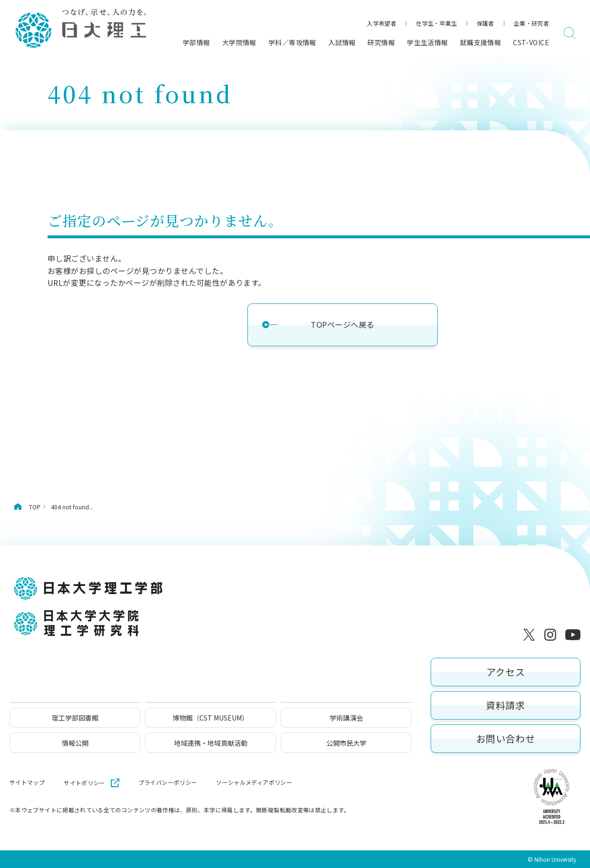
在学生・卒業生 (437, 23)
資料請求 (505, 705)
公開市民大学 (346, 743)
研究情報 (381, 42)
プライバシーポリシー (168, 782)
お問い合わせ (506, 738)
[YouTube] (573, 635)
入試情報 (342, 42)
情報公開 (75, 743)
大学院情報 (239, 42)
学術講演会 (346, 718)
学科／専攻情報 (292, 42)
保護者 (486, 23)
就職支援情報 (481, 42)
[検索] (570, 33)
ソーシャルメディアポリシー (254, 782)
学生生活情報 (428, 42)
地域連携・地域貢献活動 (211, 743)
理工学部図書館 (75, 718)
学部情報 (197, 42)
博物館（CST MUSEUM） (211, 718)
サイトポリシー (84, 783)
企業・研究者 (531, 23)
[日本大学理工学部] (80, 29)
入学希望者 (382, 23)
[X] (531, 635)
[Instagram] (552, 635)
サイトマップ (27, 782)
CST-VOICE (531, 42)
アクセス (506, 672)
